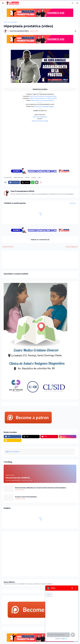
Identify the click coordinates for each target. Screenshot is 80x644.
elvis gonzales (13, 22)
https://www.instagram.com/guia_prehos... (44, 98)
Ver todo (72, 203)
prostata (34, 177)
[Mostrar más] (41, 182)
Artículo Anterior (8, 247)
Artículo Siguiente (71, 247)
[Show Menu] (3, 3)
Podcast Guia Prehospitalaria (26, 497)
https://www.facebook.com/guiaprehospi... (43, 96)
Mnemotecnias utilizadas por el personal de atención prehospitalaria (40, 488)
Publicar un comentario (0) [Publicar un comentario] (40, 240)
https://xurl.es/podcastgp (40, 121)
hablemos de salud (18, 177)
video (39, 177)
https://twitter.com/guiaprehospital (42, 100)
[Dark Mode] (73, 3)
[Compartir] (75, 31)
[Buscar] (77, 3)
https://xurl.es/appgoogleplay (44, 107)
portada (27, 177)
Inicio (5, 22)
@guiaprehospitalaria (13, 452)
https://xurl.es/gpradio (40, 117)
